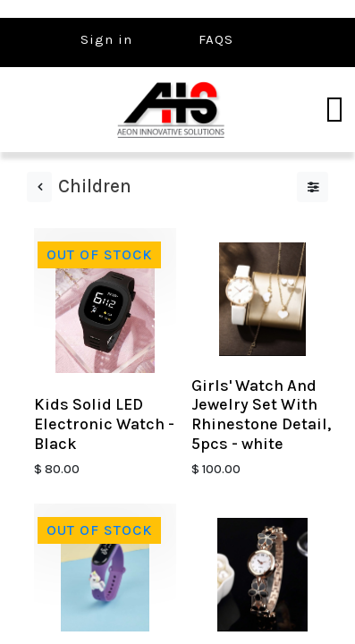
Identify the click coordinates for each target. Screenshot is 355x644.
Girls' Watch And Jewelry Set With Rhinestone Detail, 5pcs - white (261, 415)
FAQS (216, 39)
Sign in (106, 39)
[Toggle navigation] (334, 110)
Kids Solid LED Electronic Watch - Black (104, 424)
